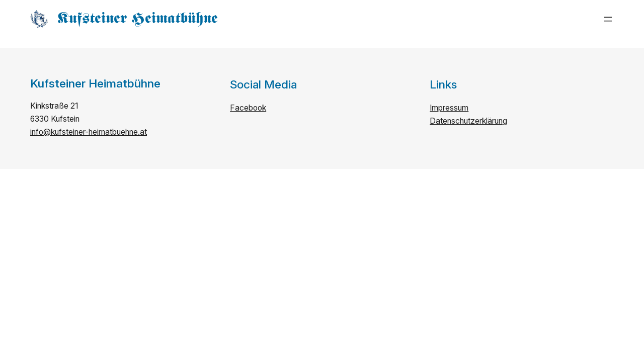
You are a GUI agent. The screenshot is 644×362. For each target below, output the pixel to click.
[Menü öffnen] (608, 19)
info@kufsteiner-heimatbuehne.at (89, 132)
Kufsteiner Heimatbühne (138, 19)
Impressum (449, 108)
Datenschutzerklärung (468, 121)
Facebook (248, 108)
